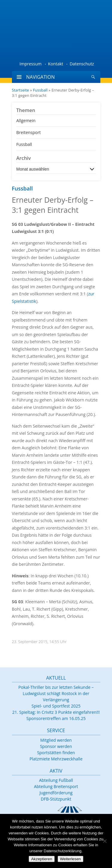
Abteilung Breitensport (56, 786)
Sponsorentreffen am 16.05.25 (56, 718)
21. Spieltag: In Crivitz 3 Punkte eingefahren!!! (56, 712)
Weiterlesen (70, 859)
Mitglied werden (56, 740)
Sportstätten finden (56, 753)
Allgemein (26, 120)
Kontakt (56, 64)
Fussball (40, 90)
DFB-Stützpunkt (56, 799)
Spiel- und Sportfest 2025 (56, 706)
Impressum (30, 64)
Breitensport (29, 132)
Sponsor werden (56, 746)
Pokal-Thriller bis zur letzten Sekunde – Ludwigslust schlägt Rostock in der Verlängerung (56, 693)
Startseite (21, 90)
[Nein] (105, 841)
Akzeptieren (42, 859)
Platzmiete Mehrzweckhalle (56, 759)
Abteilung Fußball (56, 780)
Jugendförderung (56, 793)
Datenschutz (82, 64)
